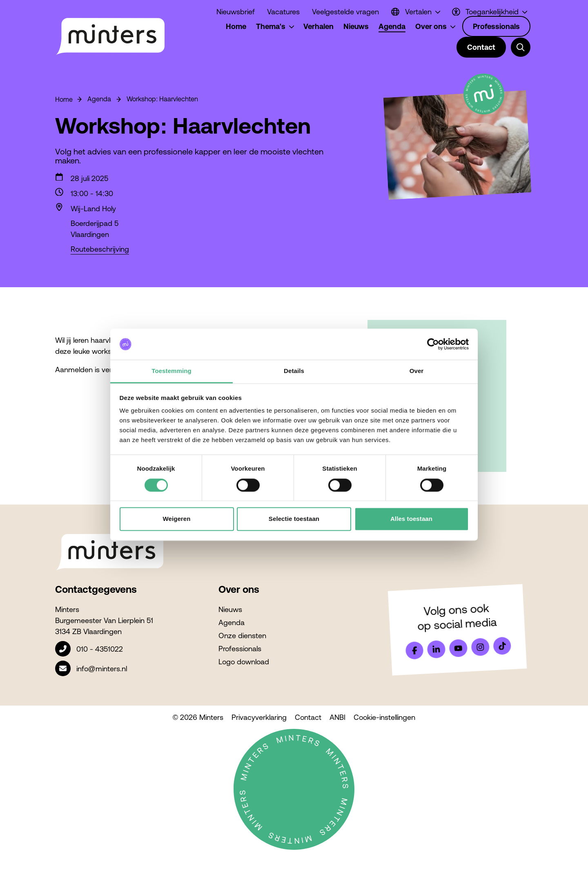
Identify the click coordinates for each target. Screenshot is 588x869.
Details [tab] (294, 371)
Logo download (244, 662)
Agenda (232, 622)
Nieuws (230, 609)
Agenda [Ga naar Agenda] (94, 99)
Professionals (240, 649)
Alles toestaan (411, 519)
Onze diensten (242, 636)
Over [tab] (417, 371)
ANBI (337, 717)
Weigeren (176, 519)
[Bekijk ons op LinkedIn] (437, 649)
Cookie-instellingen (384, 717)
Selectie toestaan (294, 519)
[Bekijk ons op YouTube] (458, 648)
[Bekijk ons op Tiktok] (502, 646)
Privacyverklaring (259, 717)
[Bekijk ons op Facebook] (414, 650)
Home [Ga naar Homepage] (64, 99)
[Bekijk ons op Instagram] (480, 647)
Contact (308, 717)
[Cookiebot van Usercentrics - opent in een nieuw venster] (433, 344)
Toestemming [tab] (171, 371)
